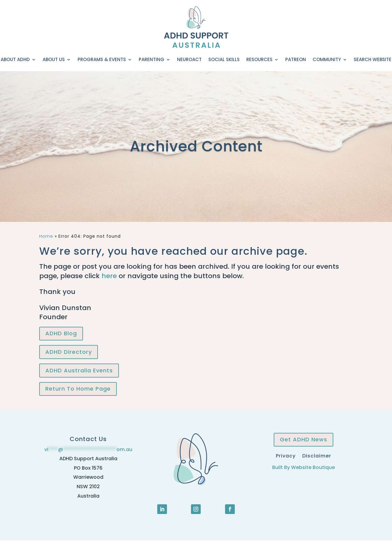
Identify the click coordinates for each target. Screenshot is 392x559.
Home (46, 236)
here (109, 276)
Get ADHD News (304, 439)
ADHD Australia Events (79, 370)
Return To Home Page (78, 389)
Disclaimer (317, 455)
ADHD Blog (61, 333)
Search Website (373, 59)
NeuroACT (189, 59)
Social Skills (224, 59)
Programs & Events (102, 59)
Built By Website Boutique (304, 467)
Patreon (296, 59)
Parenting (151, 59)
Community (327, 59)
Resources (259, 59)
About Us (54, 59)
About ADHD (15, 59)
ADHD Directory (69, 352)
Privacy (286, 455)
